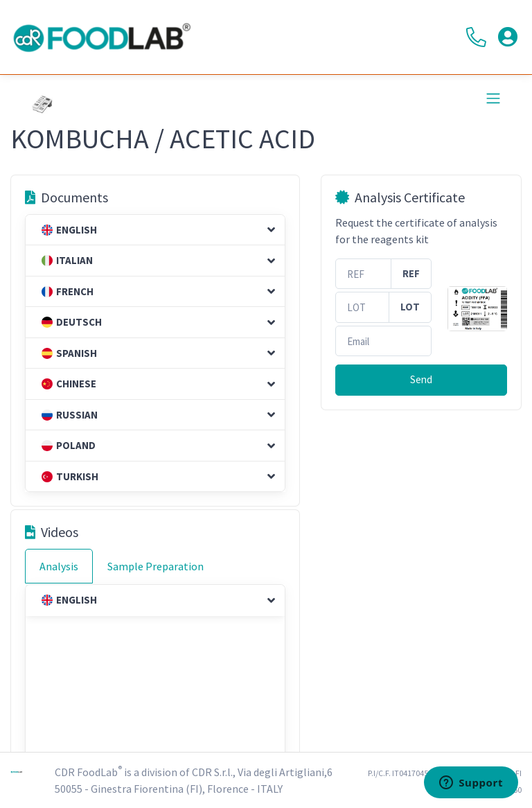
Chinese (69, 384)
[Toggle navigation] (493, 98)
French (68, 291)
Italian (67, 260)
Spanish (69, 353)
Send (421, 379)
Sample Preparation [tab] (156, 566)
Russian (70, 415)
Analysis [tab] (59, 566)
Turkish (70, 476)
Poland (69, 445)
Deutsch (72, 322)
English (69, 230)
